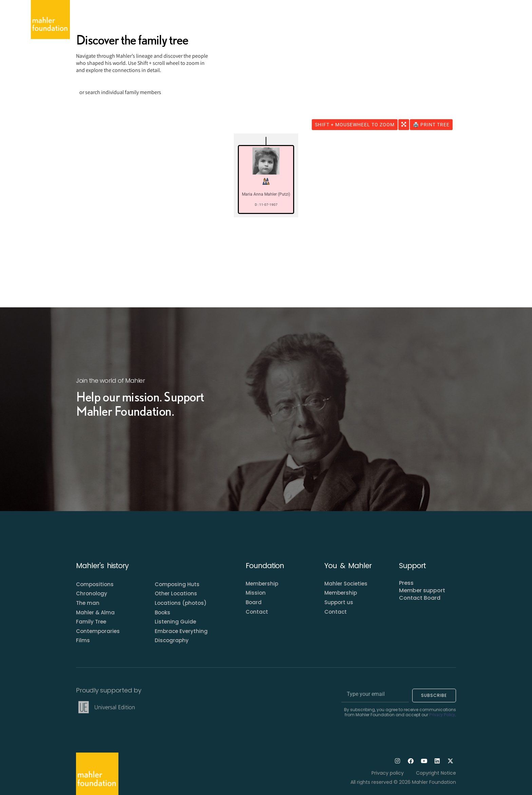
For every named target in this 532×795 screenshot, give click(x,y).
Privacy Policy (442, 715)
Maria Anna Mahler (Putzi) (266, 194)
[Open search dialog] (495, 20)
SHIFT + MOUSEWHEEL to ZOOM (355, 125)
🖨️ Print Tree (431, 125)
